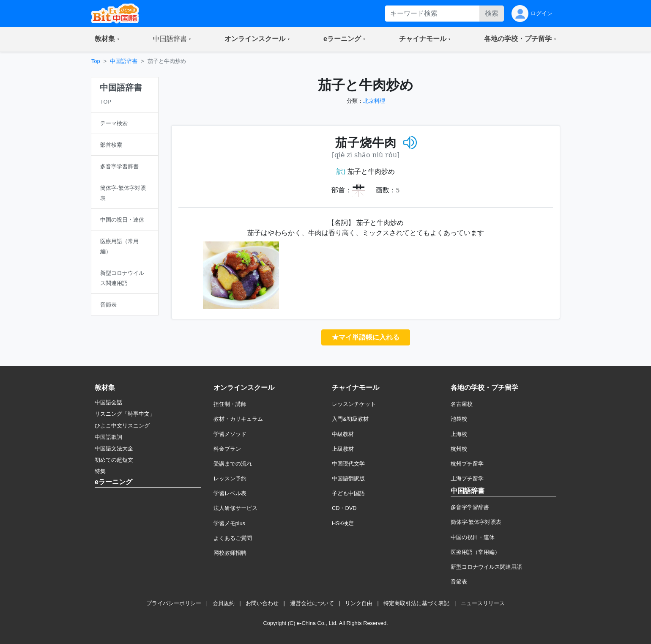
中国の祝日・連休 (473, 537)
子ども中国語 (348, 493)
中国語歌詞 (108, 437)
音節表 (459, 582)
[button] (107, 39)
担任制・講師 (230, 404)
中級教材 (343, 434)
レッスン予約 (230, 478)
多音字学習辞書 (470, 507)
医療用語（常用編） (475, 552)
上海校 (459, 434)
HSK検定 (343, 523)
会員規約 (224, 603)
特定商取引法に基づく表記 (416, 603)
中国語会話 (108, 402)
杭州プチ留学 (467, 464)
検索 (492, 13)
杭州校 (459, 449)
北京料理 (374, 101)
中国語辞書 (124, 61)
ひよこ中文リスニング (122, 426)
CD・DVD (344, 508)
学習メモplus (229, 523)
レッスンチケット (354, 404)
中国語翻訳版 (348, 478)
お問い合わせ (262, 603)
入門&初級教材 (350, 419)
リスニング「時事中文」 (125, 414)
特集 (100, 471)
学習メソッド (230, 434)
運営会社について (312, 603)
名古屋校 (462, 404)
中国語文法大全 (114, 448)
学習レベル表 (230, 493)
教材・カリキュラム (238, 419)
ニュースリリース (483, 603)
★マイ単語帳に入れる (366, 337)
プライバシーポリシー (174, 603)
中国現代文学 (348, 464)
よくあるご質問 (233, 538)
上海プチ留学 (467, 478)
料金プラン (227, 449)
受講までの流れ (233, 464)
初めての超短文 (114, 460)
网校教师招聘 (230, 553)
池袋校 (459, 419)
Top (96, 61)
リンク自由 (359, 603)
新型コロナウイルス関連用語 (486, 567)
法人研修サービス (235, 508)
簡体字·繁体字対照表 (476, 522)
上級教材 (343, 449)
